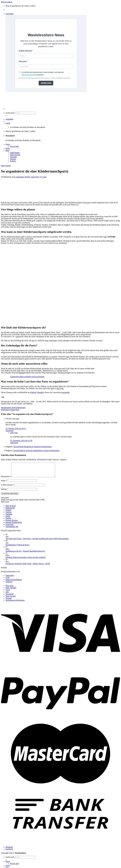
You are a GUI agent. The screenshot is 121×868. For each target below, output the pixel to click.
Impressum (10, 578)
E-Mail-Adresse (8, 488)
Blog (7, 151)
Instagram (9, 850)
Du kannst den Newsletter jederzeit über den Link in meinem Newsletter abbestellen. (45, 78)
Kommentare (63, 541)
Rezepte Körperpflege (14, 525)
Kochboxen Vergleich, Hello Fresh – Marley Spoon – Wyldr (28, 566)
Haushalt (13, 157)
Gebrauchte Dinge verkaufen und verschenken (27, 377)
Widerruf (9, 584)
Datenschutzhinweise (29, 75)
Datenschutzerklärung (14, 582)
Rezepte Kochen (12, 523)
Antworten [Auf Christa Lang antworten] (9, 431)
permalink (66, 392)
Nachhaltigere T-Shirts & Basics (17, 548)
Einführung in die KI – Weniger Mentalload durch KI (25, 554)
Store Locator (11, 599)
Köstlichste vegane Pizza (10, 410)
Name (4, 483)
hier (59, 388)
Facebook (9, 852)
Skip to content (7, 2)
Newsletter (10, 597)
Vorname (23, 61)
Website (4, 492)
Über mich (9, 588)
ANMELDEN (46, 83)
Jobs (7, 595)
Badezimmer (15, 153)
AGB (8, 580)
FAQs (8, 148)
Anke (45, 177)
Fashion (8, 515)
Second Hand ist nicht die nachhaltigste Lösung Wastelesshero (36, 451)
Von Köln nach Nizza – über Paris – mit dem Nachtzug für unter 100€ (31, 541)
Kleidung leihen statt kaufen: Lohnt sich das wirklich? (26, 560)
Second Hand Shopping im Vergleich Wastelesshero (33, 447)
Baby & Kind (15, 155)
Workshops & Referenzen (15, 603)
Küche (8, 519)
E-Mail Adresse (26, 51)
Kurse (8, 144)
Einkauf (3, 166)
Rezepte (13, 159)
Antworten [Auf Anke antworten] (14, 443)
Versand (9, 601)
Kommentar (6, 479)
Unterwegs (10, 527)
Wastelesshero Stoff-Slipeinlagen (13, 408)
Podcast (13, 161)
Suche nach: (10, 113)
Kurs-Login (14, 146)
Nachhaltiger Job (12, 529)
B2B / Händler (11, 591)
